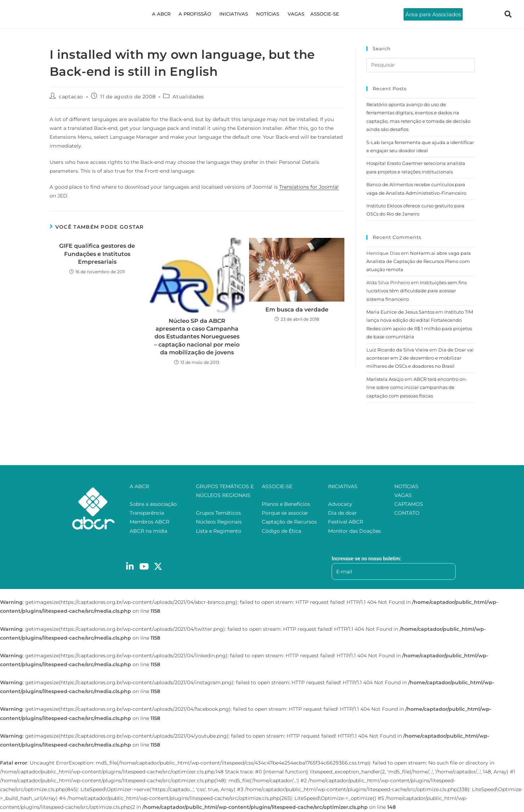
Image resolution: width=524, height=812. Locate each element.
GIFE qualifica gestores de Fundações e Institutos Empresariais (97, 254)
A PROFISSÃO (198, 14)
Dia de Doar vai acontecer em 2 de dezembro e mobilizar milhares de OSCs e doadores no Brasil (420, 358)
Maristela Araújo (385, 379)
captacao (71, 97)
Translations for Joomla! (309, 187)
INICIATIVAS (235, 14)
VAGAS (293, 14)
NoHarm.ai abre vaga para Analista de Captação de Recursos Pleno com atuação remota (419, 261)
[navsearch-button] (508, 14)
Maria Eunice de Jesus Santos (400, 312)
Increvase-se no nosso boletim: (366, 559)
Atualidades (188, 97)
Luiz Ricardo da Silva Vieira (397, 350)
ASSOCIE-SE (320, 14)
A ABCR (166, 14)
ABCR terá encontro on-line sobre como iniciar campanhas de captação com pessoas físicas (417, 387)
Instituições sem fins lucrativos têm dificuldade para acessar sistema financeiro (416, 291)
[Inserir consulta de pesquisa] (421, 65)
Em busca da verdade (297, 310)
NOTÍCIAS (267, 14)
